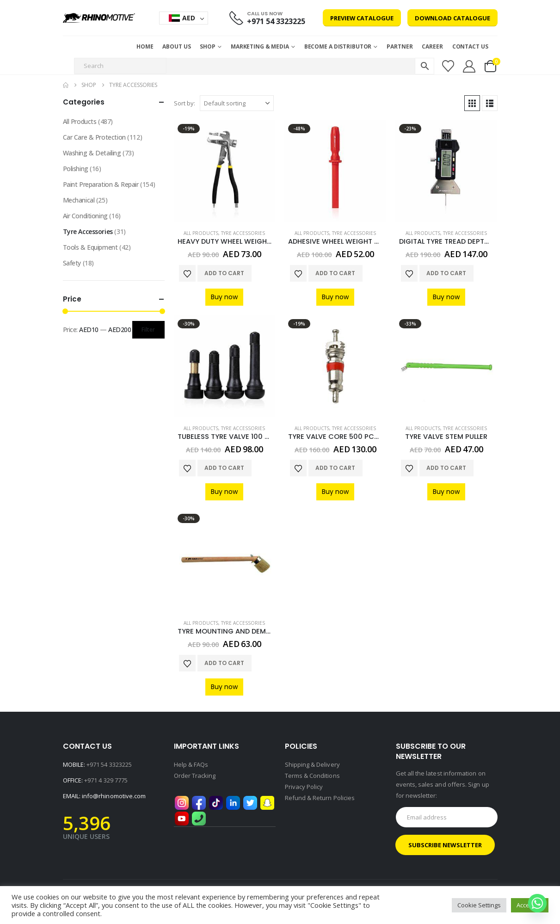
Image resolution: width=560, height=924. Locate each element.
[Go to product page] (225, 171)
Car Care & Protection (94, 137)
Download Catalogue (452, 18)
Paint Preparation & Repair (101, 184)
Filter (148, 330)
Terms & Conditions (312, 776)
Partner (400, 46)
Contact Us (470, 46)
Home (145, 46)
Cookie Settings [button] (479, 905)
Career (432, 46)
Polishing (76, 169)
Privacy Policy (304, 787)
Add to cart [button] (224, 273)
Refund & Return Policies (320, 798)
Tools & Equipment (90, 247)
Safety (72, 263)
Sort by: (185, 103)
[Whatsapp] (537, 903)
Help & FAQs (191, 764)
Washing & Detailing (92, 153)
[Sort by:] (237, 103)
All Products (201, 233)
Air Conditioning (85, 216)
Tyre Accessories (243, 233)
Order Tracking (195, 776)
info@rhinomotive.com (114, 796)
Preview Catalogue (362, 18)
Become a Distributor (338, 46)
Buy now (224, 297)
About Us (176, 46)
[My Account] (469, 66)
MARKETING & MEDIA (260, 46)
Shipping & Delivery (312, 764)
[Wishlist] (448, 66)
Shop (208, 46)
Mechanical (79, 200)
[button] (472, 103)
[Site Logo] (99, 18)
